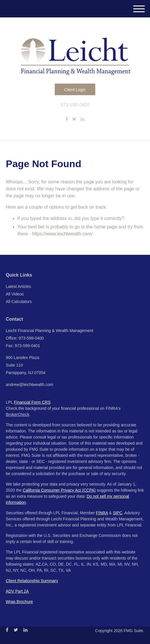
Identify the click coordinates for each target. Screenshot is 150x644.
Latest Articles (18, 286)
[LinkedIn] (83, 119)
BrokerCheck (18, 414)
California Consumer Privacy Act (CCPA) (59, 490)
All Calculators (19, 302)
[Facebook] (67, 119)
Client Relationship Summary (32, 581)
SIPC (118, 513)
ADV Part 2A (17, 591)
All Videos (15, 294)
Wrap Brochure (19, 602)
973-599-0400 (75, 105)
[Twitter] (74, 119)
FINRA (102, 513)
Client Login (75, 90)
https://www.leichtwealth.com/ (62, 234)
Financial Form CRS (32, 402)
